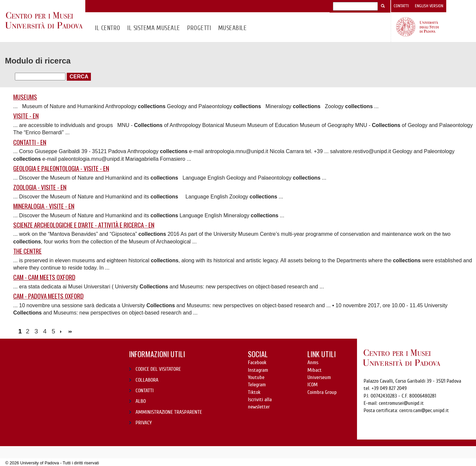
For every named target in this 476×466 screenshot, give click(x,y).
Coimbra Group (322, 392)
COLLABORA (147, 380)
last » (71, 332)
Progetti (199, 28)
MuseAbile (232, 28)
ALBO (141, 401)
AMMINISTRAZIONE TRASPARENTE (169, 412)
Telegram (257, 385)
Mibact (315, 370)
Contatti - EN (30, 142)
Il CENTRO (107, 28)
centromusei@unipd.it (401, 403)
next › (62, 332)
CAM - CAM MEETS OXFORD (44, 277)
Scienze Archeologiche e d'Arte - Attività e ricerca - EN (84, 225)
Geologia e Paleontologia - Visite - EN (61, 169)
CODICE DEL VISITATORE (158, 369)
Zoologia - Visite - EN (40, 187)
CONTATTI (145, 391)
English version (429, 6)
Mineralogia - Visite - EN (44, 206)
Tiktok (254, 392)
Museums (25, 97)
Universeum (319, 377)
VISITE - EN (26, 116)
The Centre (27, 251)
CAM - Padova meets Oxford (48, 296)
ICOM (313, 385)
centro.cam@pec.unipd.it (424, 410)
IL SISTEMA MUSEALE (154, 28)
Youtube (256, 377)
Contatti (401, 6)
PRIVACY (144, 423)
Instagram (258, 370)
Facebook (257, 362)
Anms (313, 362)
